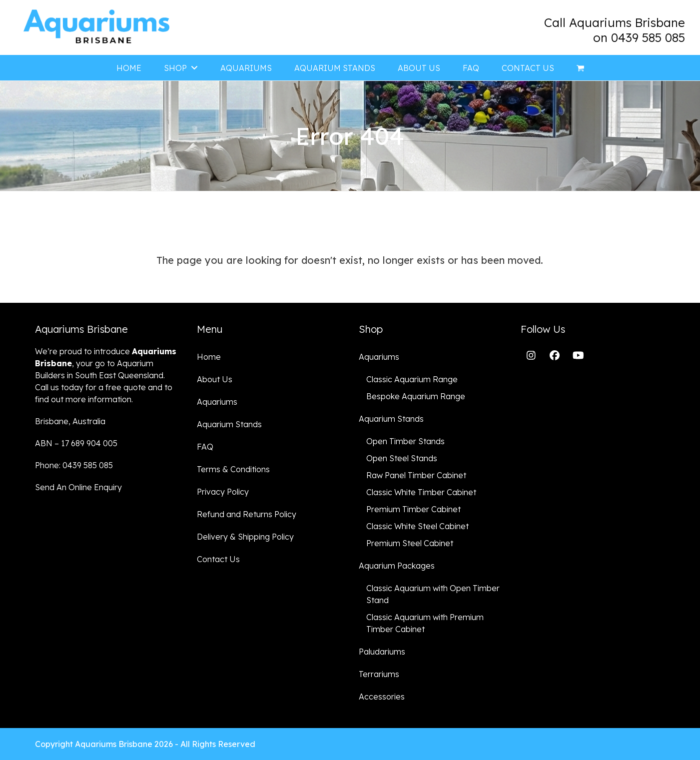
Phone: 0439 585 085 (74, 465)
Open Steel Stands (402, 458)
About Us (215, 379)
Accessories (382, 697)
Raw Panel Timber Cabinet (416, 475)
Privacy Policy (223, 492)
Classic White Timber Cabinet (421, 492)
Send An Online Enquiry (78, 487)
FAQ (205, 447)
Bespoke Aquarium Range (416, 396)
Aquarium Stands (229, 424)
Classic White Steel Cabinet (417, 526)
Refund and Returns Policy (247, 514)
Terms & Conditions (233, 469)
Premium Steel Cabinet (410, 543)
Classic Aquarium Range (412, 379)
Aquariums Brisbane (114, 744)
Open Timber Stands (405, 441)
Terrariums (379, 674)
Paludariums (382, 652)
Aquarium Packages (397, 566)
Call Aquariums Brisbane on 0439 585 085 (615, 30)
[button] (580, 68)
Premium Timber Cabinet (413, 509)
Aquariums (217, 402)
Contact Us (218, 559)
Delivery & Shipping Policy (245, 537)
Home (209, 357)
